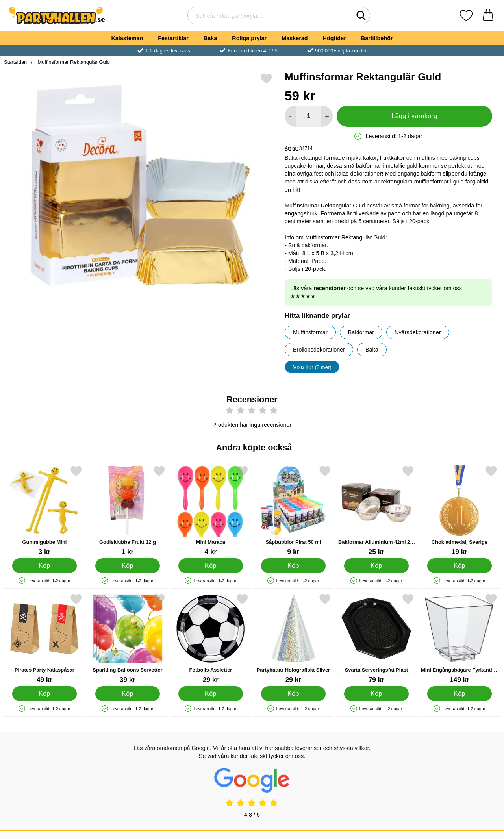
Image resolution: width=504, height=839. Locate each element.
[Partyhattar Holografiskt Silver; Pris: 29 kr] (293, 638)
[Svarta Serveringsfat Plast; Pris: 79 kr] (376, 638)
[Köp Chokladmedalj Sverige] (460, 566)
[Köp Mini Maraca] (210, 566)
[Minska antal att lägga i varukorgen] (290, 116)
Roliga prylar (249, 38)
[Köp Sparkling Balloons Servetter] (127, 694)
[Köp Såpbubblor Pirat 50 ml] (294, 566)
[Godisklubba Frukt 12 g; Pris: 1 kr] (128, 510)
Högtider (334, 38)
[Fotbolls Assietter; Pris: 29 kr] (211, 638)
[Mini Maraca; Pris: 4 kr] (211, 510)
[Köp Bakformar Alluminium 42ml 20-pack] (377, 566)
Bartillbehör (377, 38)
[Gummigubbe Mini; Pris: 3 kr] (44, 510)
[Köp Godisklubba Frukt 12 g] (127, 566)
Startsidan (15, 62)
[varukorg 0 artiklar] (488, 16)
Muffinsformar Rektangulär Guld (73, 62)
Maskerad (295, 38)
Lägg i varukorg (414, 116)
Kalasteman (127, 38)
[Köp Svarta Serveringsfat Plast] (377, 694)
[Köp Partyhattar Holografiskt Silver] (294, 694)
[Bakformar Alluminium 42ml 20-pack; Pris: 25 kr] (376, 510)
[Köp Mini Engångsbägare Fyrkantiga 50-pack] (460, 694)
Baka (210, 38)
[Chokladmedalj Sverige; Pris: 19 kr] (460, 510)
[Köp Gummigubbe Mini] (45, 566)
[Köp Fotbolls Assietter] (210, 694)
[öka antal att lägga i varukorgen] (327, 116)
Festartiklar (173, 38)
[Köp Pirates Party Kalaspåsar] (45, 694)
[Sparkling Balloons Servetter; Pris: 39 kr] (128, 638)
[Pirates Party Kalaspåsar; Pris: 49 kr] (44, 638)
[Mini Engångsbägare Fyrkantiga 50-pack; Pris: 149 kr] (460, 638)
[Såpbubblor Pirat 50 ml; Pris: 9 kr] (293, 510)
